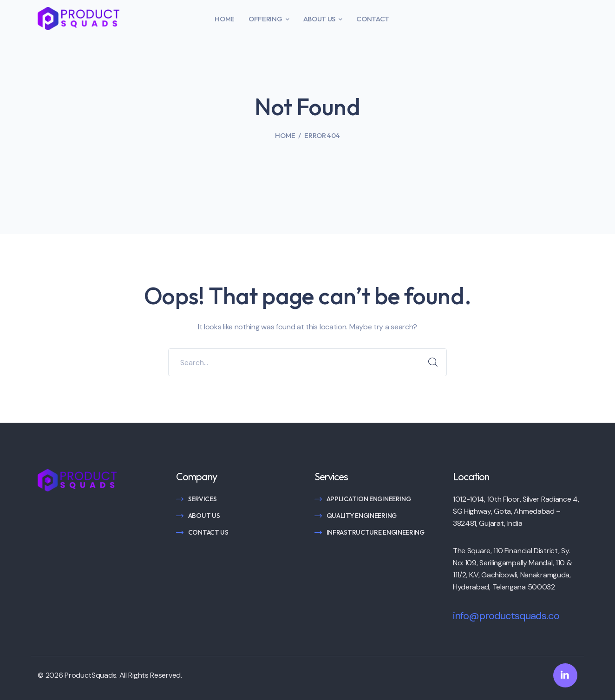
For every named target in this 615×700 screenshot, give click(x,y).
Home (285, 135)
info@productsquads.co (506, 616)
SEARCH (433, 362)
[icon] (565, 675)
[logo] (79, 18)
